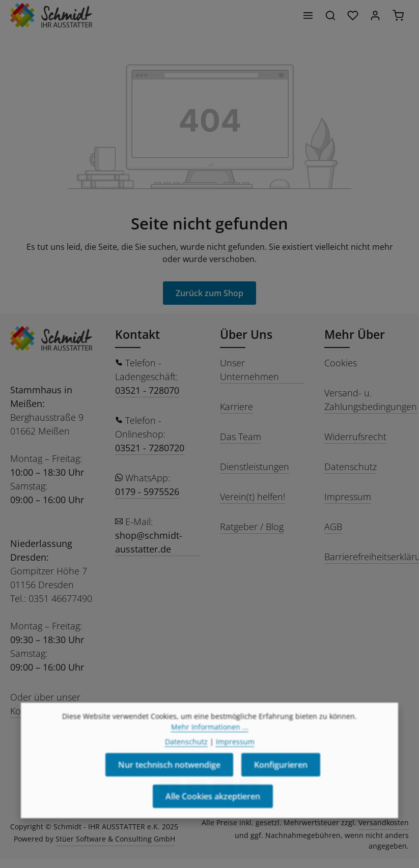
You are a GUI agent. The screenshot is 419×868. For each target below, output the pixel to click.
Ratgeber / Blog (252, 527)
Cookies (341, 363)
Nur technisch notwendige (169, 784)
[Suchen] (330, 15)
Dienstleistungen (255, 467)
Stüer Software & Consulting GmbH (115, 839)
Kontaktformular (44, 711)
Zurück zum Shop (209, 293)
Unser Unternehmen (249, 370)
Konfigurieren (281, 784)
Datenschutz (351, 467)
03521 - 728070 (147, 390)
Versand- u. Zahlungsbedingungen (371, 400)
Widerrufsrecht (355, 437)
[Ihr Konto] (375, 15)
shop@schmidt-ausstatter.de (149, 542)
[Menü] (308, 15)
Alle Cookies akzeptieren (213, 815)
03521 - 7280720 (150, 448)
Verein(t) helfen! (253, 497)
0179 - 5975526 (147, 491)
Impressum (348, 497)
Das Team (241, 437)
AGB (333, 527)
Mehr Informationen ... (210, 746)
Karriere (236, 407)
